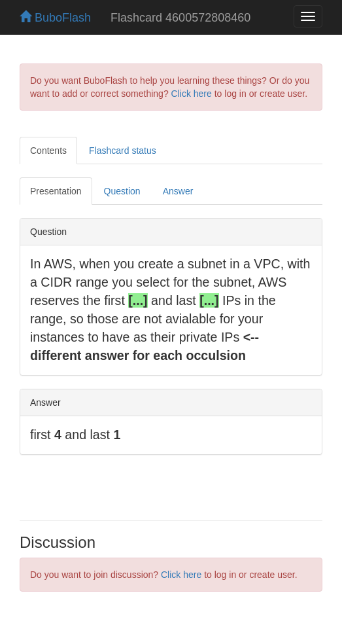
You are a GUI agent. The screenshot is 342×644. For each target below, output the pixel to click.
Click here (192, 94)
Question (122, 191)
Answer (178, 191)
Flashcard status (123, 151)
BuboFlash (55, 18)
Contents (48, 151)
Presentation (56, 191)
